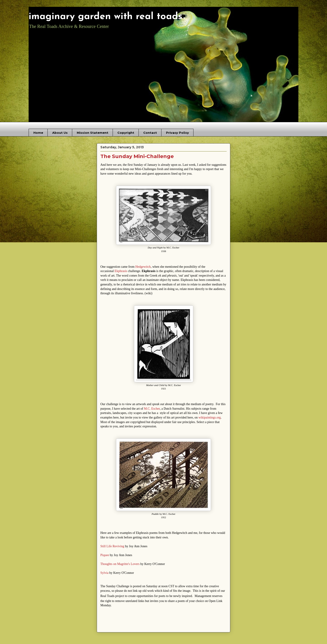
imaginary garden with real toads (105, 17)
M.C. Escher (152, 409)
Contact (150, 133)
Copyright (126, 133)
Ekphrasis (121, 271)
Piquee (105, 555)
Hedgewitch (143, 267)
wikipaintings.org (210, 417)
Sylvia (104, 573)
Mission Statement (93, 133)
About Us (60, 133)
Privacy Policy (177, 133)
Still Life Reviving (112, 546)
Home (38, 133)
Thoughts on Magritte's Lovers (120, 564)
